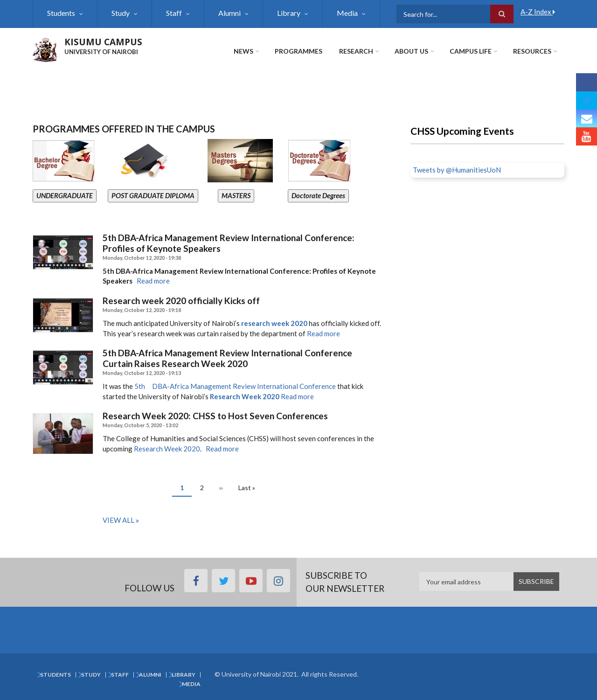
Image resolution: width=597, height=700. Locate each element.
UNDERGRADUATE (65, 195)
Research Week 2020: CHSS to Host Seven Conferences (215, 416)
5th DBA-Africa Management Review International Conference (235, 386)
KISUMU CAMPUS (103, 42)
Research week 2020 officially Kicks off (181, 301)
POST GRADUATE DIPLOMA (153, 195)
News (243, 51)
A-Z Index (538, 12)
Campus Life (471, 51)
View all (118, 520)
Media (347, 13)
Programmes (298, 51)
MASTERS (236, 195)
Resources (532, 51)
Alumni (229, 13)
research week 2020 (274, 323)
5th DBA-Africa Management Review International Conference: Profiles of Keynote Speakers (229, 243)
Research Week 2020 (245, 396)
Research (356, 51)
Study (121, 13)
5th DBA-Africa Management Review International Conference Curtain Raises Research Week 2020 (227, 358)
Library (289, 13)
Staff (174, 13)
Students (61, 13)
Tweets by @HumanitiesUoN (457, 170)
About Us (411, 51)
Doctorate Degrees (318, 195)
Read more (153, 281)
